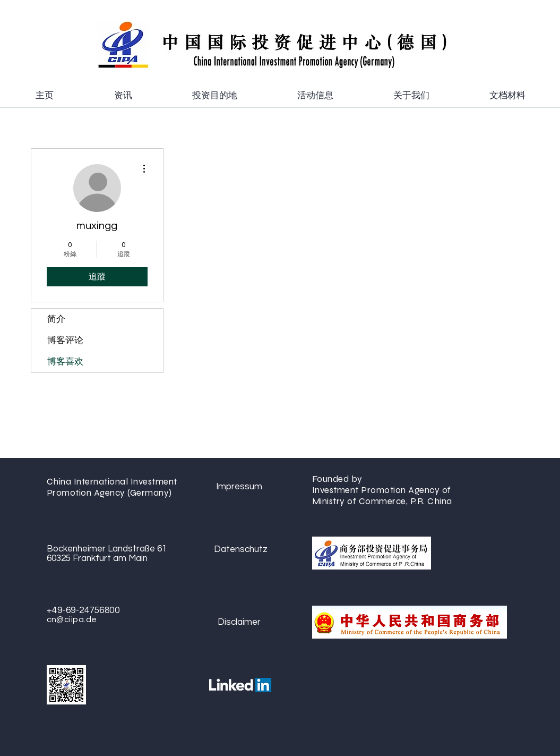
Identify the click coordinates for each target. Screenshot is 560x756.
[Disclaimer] (239, 622)
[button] (123, 96)
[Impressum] (239, 486)
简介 (56, 319)
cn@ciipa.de (72, 619)
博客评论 (65, 341)
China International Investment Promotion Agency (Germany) (112, 487)
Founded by (339, 479)
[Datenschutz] (241, 549)
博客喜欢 (65, 362)
